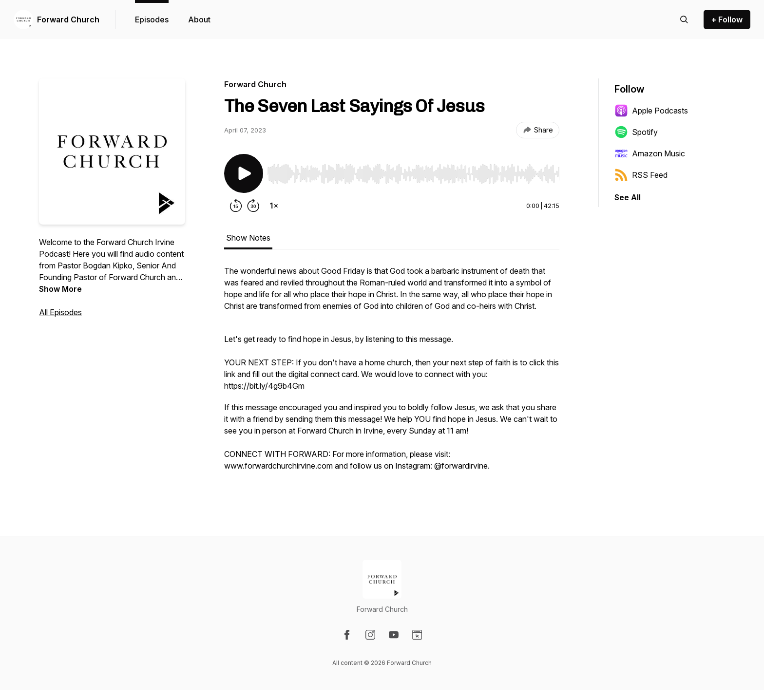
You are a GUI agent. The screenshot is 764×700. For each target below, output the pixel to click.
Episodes (152, 19)
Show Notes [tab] (248, 238)
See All (628, 197)
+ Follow (727, 19)
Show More (60, 289)
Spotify (636, 132)
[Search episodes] (684, 19)
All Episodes (60, 312)
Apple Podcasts (651, 111)
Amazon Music (650, 153)
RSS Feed (641, 175)
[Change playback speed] (274, 206)
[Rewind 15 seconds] (236, 206)
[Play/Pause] (244, 173)
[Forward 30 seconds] (253, 206)
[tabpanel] (392, 373)
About (199, 19)
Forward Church (68, 19)
